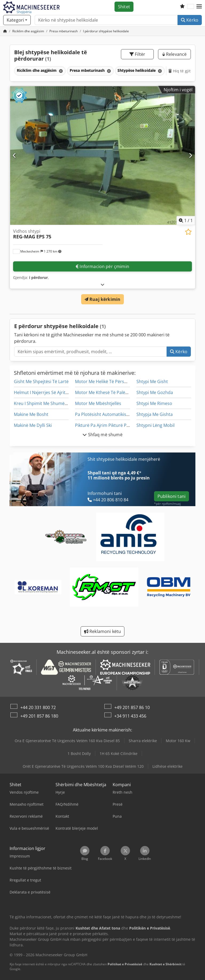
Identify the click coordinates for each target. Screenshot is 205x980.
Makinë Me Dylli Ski (33, 425)
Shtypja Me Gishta (155, 414)
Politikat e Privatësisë (125, 964)
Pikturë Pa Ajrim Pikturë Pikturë (107, 425)
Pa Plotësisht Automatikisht (103, 414)
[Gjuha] (191, 7)
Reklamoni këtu (103, 631)
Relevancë (175, 54)
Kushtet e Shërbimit (165, 964)
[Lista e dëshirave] (182, 7)
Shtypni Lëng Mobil (155, 425)
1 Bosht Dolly (79, 753)
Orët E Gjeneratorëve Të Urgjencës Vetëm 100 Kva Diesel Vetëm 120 (83, 766)
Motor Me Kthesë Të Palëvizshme (108, 392)
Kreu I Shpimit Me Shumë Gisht (45, 403)
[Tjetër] (190, 155)
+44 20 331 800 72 (38, 707)
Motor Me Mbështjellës (98, 403)
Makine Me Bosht (31, 414)
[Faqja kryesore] (5, 31)
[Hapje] (102, 284)
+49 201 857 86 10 (132, 707)
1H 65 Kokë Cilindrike (119, 753)
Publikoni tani (172, 496)
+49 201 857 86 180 (39, 716)
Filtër (137, 54)
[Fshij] (60, 71)
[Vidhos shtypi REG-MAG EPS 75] (102, 156)
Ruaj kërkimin (102, 299)
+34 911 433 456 (130, 716)
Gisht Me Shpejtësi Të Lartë (41, 381)
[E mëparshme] (15, 155)
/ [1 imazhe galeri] (186, 221)
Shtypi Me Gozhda (155, 392)
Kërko (190, 20)
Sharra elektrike (143, 741)
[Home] (28, 31)
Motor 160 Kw (178, 741)
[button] (199, 7)
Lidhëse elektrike (167, 766)
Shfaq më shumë (102, 435)
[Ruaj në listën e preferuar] (188, 232)
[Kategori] (17, 20)
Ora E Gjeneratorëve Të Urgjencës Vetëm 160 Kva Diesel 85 (67, 741)
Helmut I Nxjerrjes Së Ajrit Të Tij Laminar (54, 392)
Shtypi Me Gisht (152, 381)
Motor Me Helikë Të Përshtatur (106, 381)
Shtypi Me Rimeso (154, 403)
